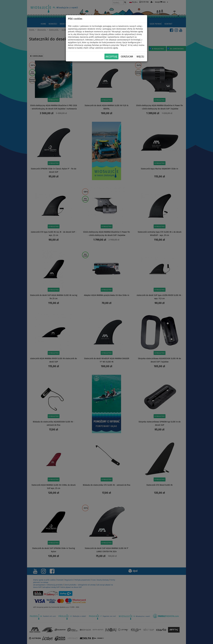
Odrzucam (127, 57)
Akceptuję (111, 57)
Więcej (140, 57)
